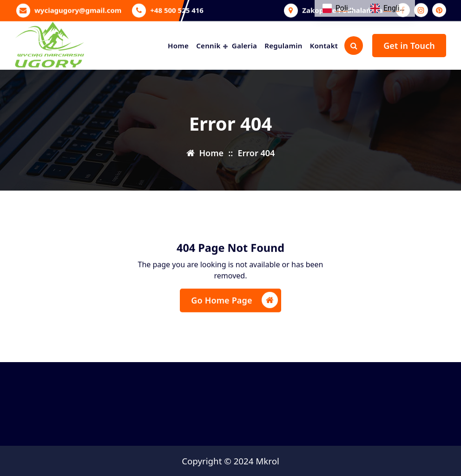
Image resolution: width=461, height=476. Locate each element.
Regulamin (283, 46)
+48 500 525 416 (177, 9)
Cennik (208, 46)
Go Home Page (234, 303)
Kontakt (324, 46)
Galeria (244, 46)
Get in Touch (409, 46)
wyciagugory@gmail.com (78, 9)
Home (178, 46)
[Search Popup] (354, 46)
